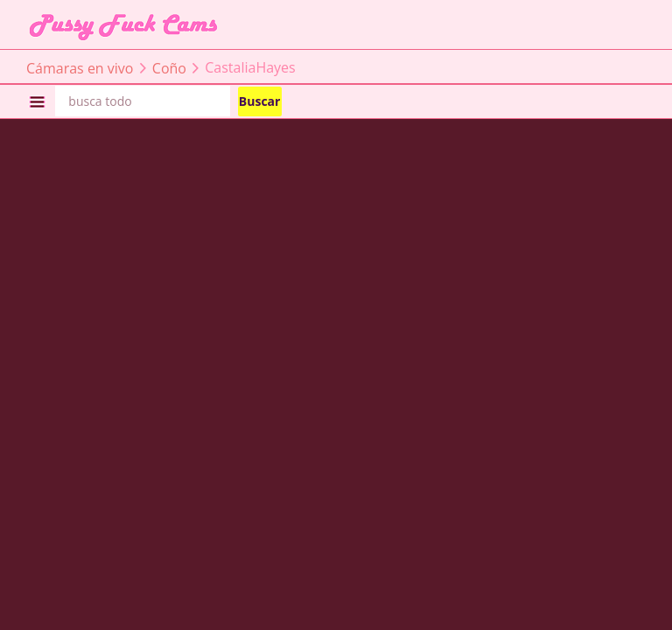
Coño (169, 67)
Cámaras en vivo (80, 67)
